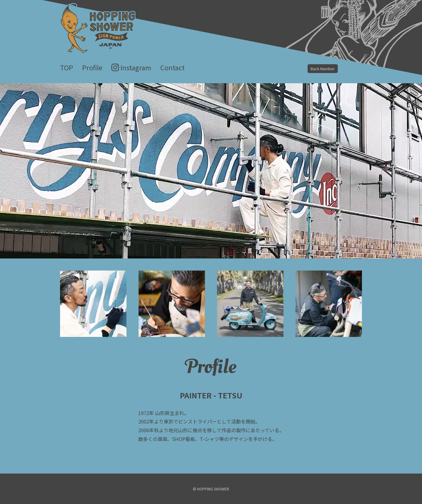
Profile (92, 67)
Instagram (136, 67)
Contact (173, 67)
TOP (67, 67)
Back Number (323, 69)
